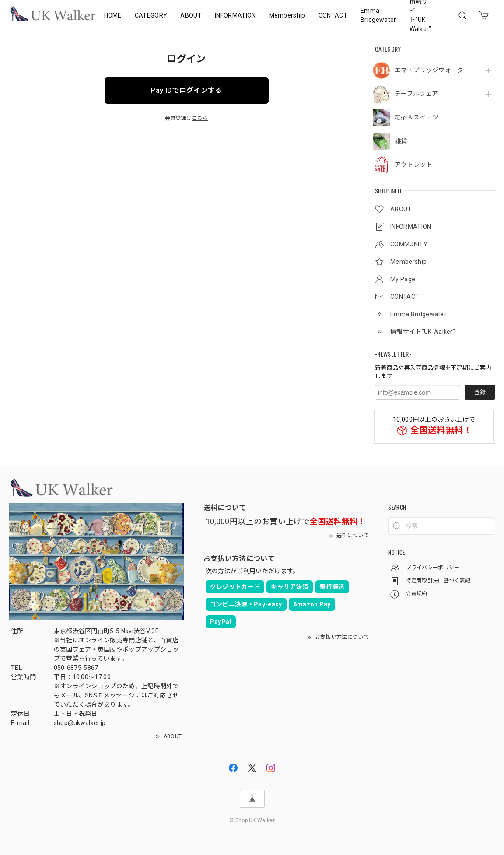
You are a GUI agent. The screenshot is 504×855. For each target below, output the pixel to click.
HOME (113, 15)
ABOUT (191, 15)
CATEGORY (151, 15)
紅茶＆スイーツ (416, 117)
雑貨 (401, 141)
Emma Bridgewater (378, 15)
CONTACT (333, 15)
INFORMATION (235, 15)
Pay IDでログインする (186, 90)
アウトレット (413, 165)
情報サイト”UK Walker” (420, 15)
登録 (480, 392)
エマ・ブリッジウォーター (432, 70)
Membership (287, 15)
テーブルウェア (416, 94)
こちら (200, 118)
